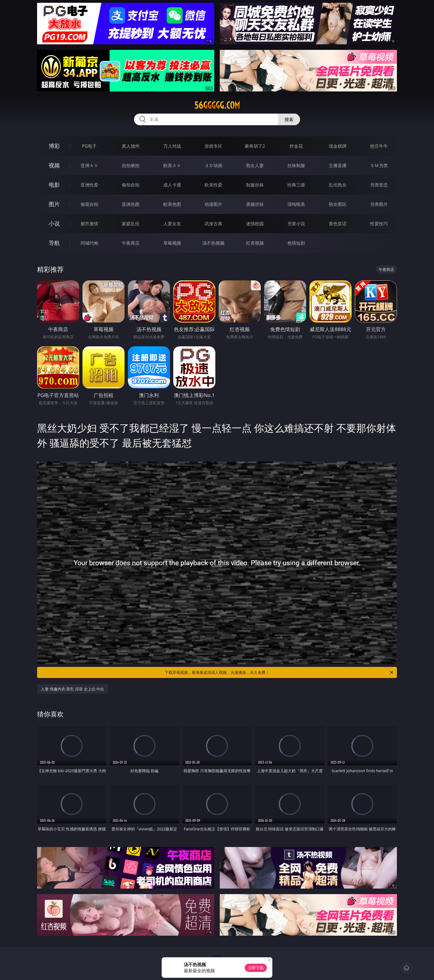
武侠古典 (213, 224)
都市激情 (89, 224)
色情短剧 (296, 243)
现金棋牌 (338, 146)
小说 (54, 223)
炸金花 (296, 146)
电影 (54, 185)
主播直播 (338, 165)
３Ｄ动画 (213, 165)
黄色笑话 (338, 224)
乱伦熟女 (338, 185)
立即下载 (256, 968)
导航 (54, 243)
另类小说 (296, 224)
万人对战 (172, 146)
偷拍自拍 (131, 185)
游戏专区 (213, 146)
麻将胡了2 (255, 146)
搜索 (289, 119)
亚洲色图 (131, 204)
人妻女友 (172, 224)
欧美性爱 (213, 185)
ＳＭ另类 (379, 165)
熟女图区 (338, 204)
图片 (54, 204)
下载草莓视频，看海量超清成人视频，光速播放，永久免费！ (279, 672)
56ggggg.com (217, 105)
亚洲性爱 (89, 185)
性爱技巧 (379, 224)
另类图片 (379, 204)
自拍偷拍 (131, 165)
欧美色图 (172, 204)
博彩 (54, 146)
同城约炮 (89, 243)
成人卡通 (172, 185)
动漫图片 (213, 204)
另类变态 (379, 185)
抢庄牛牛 (379, 146)
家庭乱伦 (131, 224)
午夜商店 (131, 243)
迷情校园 (255, 224)
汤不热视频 (213, 243)
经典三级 (296, 185)
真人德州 (131, 146)
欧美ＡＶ (172, 165)
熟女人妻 (255, 165)
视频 (54, 165)
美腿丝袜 (255, 204)
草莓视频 (172, 243)
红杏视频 (255, 243)
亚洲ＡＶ (89, 165)
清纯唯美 (296, 204)
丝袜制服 (296, 165)
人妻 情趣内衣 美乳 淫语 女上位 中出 (73, 689)
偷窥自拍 (89, 204)
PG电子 (89, 146)
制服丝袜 (255, 185)
